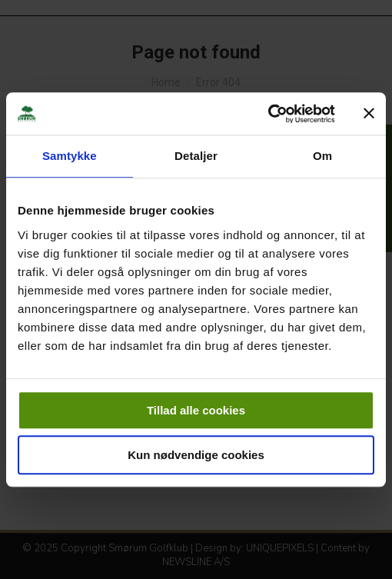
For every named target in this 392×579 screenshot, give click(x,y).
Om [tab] (322, 156)
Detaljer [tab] (196, 156)
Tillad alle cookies (196, 410)
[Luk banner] (369, 114)
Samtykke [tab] (70, 156)
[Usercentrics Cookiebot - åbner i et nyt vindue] (268, 114)
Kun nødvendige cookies (196, 455)
